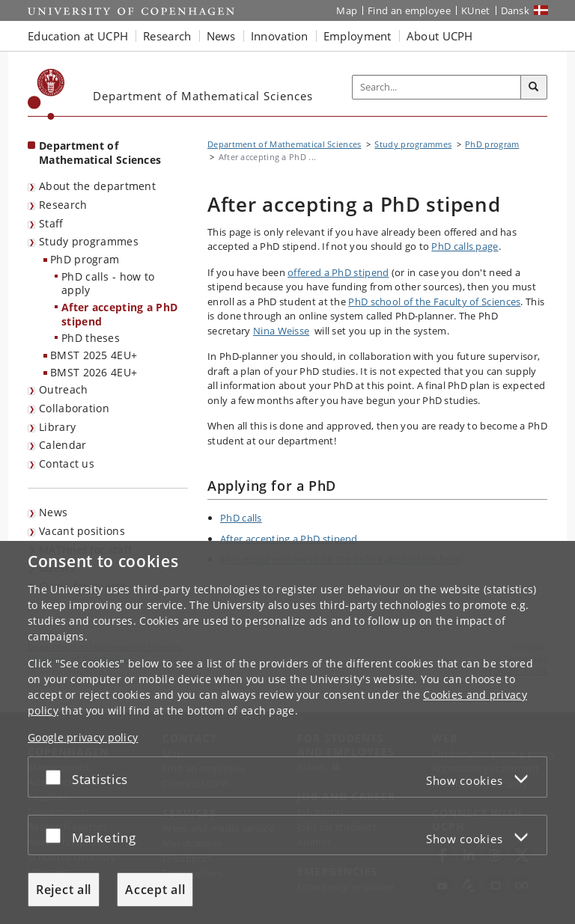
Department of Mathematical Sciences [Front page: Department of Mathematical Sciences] (100, 153)
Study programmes (89, 241)
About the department (97, 186)
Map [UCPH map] (347, 10)
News (53, 512)
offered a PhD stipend (338, 272)
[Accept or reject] (57, 777)
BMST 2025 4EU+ (94, 355)
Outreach (63, 389)
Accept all (155, 890)
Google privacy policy (83, 737)
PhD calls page (465, 246)
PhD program (85, 259)
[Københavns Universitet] (46, 94)
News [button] (221, 36)
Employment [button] (358, 36)
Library (57, 427)
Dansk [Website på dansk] (515, 10)
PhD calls (241, 518)
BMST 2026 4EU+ (94, 372)
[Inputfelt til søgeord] (437, 88)
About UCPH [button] (440, 36)
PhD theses (91, 338)
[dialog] (287, 732)
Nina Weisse (281, 331)
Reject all (64, 890)
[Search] (534, 88)
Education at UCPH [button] (78, 36)
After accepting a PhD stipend (119, 314)
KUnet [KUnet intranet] (476, 10)
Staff (51, 223)
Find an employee (409, 10)
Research (63, 205)
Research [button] (167, 36)
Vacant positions (82, 531)
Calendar (63, 445)
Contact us (67, 463)
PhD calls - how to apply (108, 284)
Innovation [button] (280, 36)
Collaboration (74, 408)
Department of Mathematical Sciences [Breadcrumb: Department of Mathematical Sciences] (285, 144)
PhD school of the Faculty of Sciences (434, 302)
